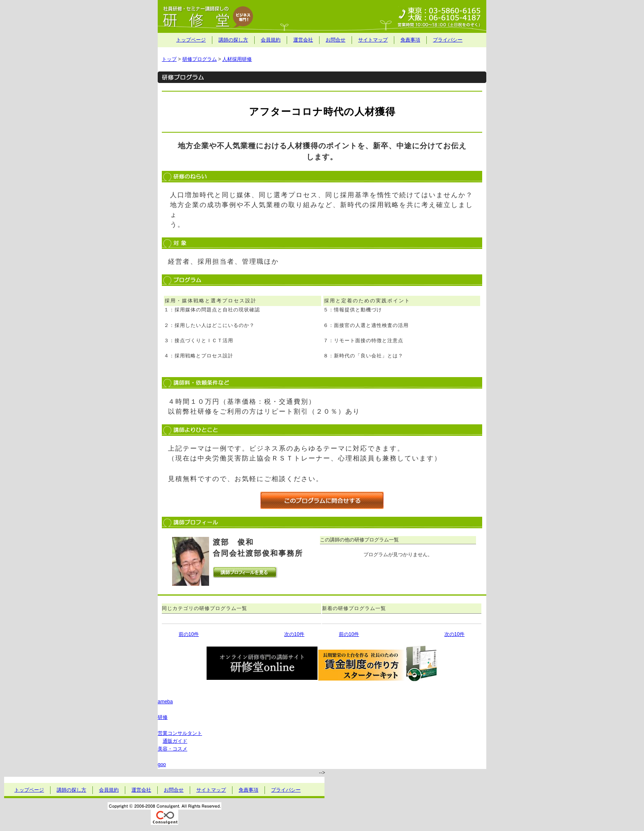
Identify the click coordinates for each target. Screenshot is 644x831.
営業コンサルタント (180, 733)
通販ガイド (175, 741)
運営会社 (303, 40)
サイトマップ (373, 40)
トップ (169, 59)
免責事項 (410, 40)
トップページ (191, 40)
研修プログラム (200, 59)
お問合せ (336, 40)
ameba (165, 702)
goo (162, 764)
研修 (163, 717)
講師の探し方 (233, 40)
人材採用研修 (237, 59)
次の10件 (294, 634)
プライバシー (448, 40)
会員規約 (271, 40)
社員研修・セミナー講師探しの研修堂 (322, 16)
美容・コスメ (172, 749)
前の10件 (189, 634)
